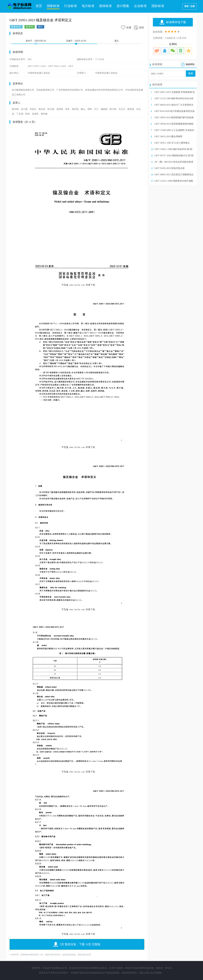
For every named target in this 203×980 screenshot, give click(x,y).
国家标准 (53, 6)
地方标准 (88, 6)
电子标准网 (19, 6)
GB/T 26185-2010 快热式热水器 (170, 168)
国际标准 (158, 6)
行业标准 (71, 6)
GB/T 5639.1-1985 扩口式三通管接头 (172, 143)
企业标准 (140, 6)
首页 (39, 6)
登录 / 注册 (190, 6)
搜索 (191, 73)
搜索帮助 (190, 64)
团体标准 (105, 6)
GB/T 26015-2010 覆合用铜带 (168, 137)
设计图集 (123, 6)
